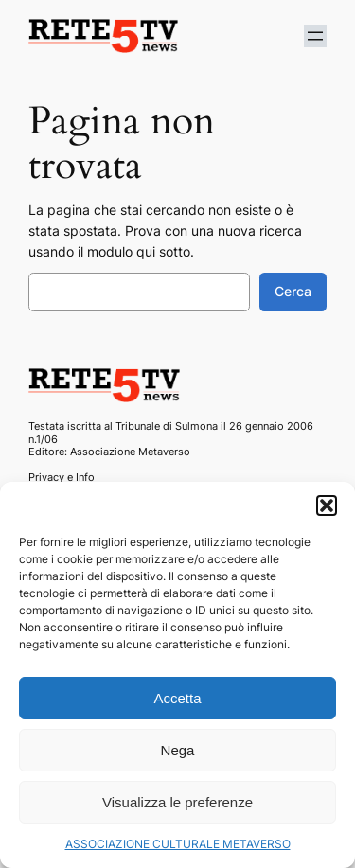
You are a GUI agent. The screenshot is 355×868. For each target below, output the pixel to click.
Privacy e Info (62, 477)
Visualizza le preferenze (177, 802)
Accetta (177, 698)
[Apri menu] (315, 36)
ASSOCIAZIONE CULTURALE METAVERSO (178, 844)
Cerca (293, 291)
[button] (327, 505)
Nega (178, 750)
